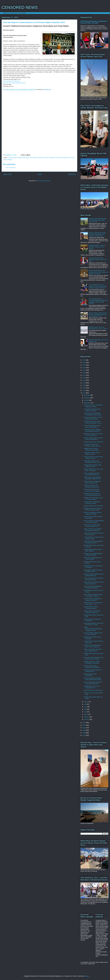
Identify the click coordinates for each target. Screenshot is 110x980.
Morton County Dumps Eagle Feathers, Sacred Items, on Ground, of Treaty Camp (97, 234)
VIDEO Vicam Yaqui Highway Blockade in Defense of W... (93, 478)
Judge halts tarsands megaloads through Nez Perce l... (93, 542)
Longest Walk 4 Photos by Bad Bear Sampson (93, 550)
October (87, 400)
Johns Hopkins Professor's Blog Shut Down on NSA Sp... (93, 595)
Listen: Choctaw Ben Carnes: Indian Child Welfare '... (92, 426)
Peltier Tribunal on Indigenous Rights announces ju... (92, 482)
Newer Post (7, 174)
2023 (84, 368)
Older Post (72, 174)
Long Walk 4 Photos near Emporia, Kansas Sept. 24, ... (93, 445)
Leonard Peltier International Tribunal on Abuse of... (92, 612)
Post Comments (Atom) (43, 181)
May (86, 709)
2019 (84, 378)
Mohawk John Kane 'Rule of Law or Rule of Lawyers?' (93, 498)
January (87, 719)
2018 (84, 380)
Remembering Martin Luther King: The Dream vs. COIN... (94, 624)
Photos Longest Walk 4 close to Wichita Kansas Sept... (93, 418)
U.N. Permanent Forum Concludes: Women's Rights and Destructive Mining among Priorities (98, 301)
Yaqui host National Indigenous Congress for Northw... (93, 587)
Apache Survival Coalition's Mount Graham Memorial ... (94, 575)
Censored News (13, 158)
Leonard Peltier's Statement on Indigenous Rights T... (93, 599)
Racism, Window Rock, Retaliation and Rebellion (92, 667)
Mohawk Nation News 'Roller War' (94, 442)
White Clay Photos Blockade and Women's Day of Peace (93, 658)
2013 (84, 393)
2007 (84, 735)
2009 (84, 730)
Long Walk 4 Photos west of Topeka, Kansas (92, 453)
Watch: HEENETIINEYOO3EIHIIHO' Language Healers (93, 629)
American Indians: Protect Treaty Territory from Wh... (93, 458)
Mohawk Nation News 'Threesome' (90, 675)
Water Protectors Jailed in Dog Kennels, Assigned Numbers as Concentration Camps (98, 315)
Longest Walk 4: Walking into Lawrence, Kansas (92, 503)
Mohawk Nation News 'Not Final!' (93, 506)
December (87, 395)
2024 (84, 365)
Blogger (87, 976)
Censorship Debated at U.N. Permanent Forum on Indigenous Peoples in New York (98, 272)
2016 (84, 385)
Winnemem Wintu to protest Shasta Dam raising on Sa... (93, 494)
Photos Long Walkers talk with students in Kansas (93, 513)
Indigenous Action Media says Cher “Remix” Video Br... (92, 646)
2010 (84, 728)
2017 (84, 383)
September (88, 403)
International (34, 158)
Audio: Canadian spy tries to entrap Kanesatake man (92, 474)
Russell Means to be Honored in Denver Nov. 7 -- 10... (93, 603)
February (87, 717)
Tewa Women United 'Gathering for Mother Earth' (93, 571)
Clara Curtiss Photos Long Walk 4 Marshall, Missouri (94, 579)
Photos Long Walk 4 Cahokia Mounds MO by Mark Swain (93, 679)
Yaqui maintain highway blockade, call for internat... (94, 534)
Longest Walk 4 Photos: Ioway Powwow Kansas (93, 466)
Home (40, 174)
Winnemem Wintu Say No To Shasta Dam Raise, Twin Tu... (93, 422)
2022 (84, 370)
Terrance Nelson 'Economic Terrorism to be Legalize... (92, 490)
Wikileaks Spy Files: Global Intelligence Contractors (92, 662)
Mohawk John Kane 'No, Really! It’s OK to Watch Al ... (93, 434)
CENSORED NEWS (20, 7)
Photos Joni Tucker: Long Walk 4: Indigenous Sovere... (93, 406)
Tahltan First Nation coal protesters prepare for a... (92, 486)
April (86, 712)
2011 (84, 725)
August (86, 702)
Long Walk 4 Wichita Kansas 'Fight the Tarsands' (92, 410)
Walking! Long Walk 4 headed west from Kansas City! (92, 509)
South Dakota (64, 158)
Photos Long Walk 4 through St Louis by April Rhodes (93, 683)
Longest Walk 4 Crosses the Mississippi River (92, 687)
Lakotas (40, 158)
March (86, 714)
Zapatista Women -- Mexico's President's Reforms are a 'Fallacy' (97, 247)
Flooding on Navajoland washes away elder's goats (93, 554)
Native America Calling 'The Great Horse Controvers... (94, 583)
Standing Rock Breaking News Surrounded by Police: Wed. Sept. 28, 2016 (98, 220)
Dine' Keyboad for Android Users (93, 690)
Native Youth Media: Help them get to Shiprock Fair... (93, 650)
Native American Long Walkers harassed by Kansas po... (93, 530)
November (87, 398)
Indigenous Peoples (24, 158)
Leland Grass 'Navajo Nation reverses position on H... (92, 526)
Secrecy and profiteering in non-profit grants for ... (93, 671)
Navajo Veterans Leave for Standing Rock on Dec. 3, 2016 (98, 328)
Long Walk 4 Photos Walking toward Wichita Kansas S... (92, 430)
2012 (84, 723)
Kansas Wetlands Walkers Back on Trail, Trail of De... (93, 634)
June (86, 707)
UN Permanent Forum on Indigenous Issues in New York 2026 (94, 22)
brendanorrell (47, 89)
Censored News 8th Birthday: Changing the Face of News (93, 414)
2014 (84, 390)
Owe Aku (46, 158)
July (86, 704)
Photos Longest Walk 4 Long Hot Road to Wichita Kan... (93, 439)
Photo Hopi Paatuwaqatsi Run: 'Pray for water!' (93, 558)
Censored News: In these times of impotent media (94, 538)
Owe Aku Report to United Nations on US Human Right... (94, 521)
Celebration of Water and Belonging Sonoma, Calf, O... (93, 462)
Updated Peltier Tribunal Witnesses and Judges (91, 449)
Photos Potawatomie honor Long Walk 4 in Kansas (93, 470)
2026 (84, 360)
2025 (84, 363)
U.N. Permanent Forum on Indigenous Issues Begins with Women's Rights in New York (98, 286)
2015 (84, 388)
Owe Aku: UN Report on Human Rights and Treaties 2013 (20, 89)
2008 (84, 733)
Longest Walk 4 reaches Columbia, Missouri (91, 608)
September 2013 (54, 158)
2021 (84, 373)
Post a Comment (11, 168)
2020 (84, 375)
